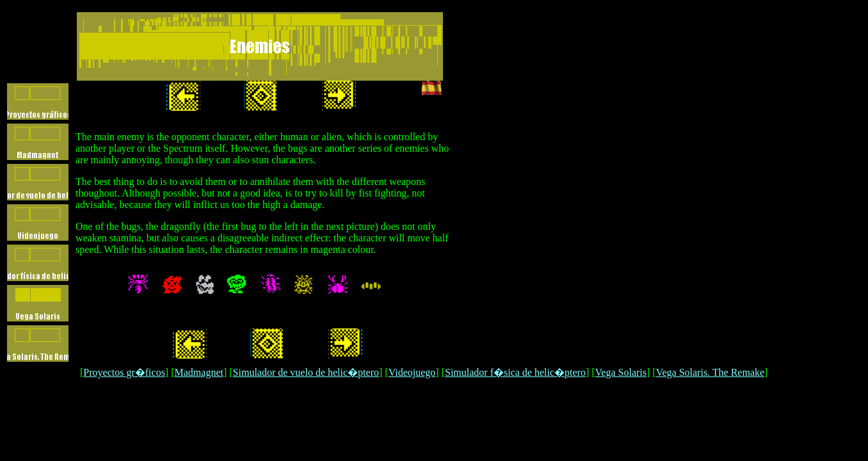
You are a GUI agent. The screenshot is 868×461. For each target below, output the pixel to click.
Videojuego (412, 372)
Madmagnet (199, 372)
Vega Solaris (621, 372)
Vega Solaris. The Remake (710, 372)
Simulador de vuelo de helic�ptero (306, 372)
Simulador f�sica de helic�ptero (515, 372)
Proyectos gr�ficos (124, 372)
